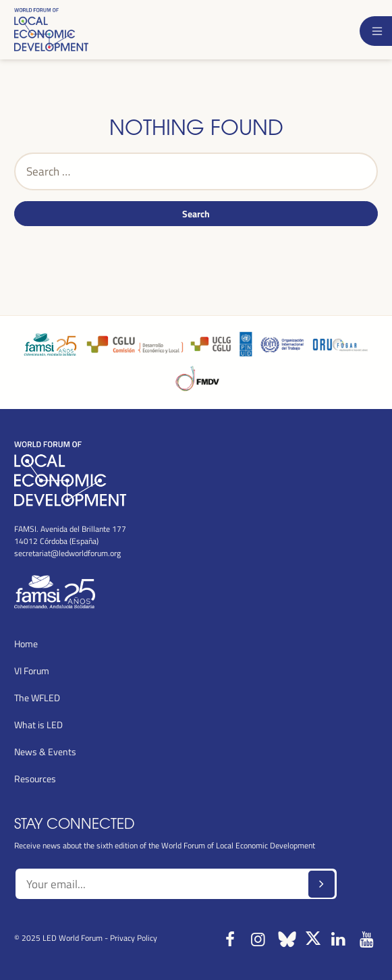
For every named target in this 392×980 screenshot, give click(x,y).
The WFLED (37, 698)
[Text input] (176, 884)
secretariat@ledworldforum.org (67, 553)
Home (26, 644)
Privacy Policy (134, 937)
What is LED (38, 725)
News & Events (45, 752)
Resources (35, 779)
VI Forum (32, 671)
